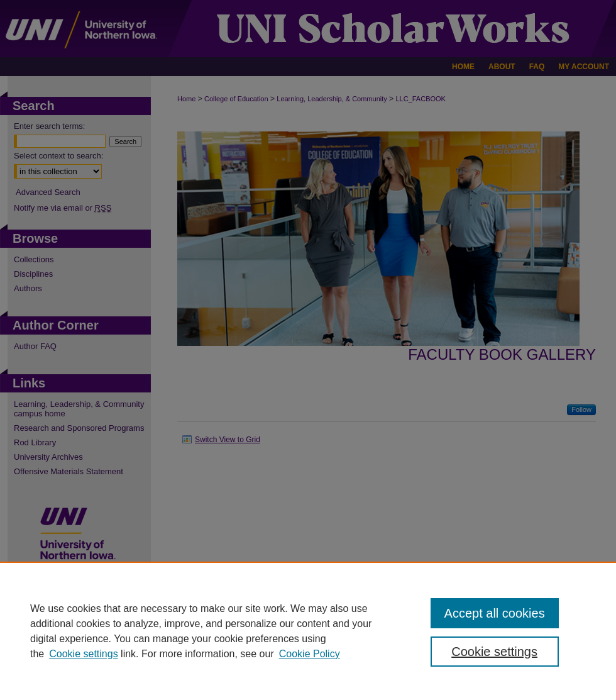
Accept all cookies (495, 613)
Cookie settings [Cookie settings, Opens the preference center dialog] (494, 652)
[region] (308, 631)
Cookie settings (83, 654)
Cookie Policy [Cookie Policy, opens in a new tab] (310, 654)
